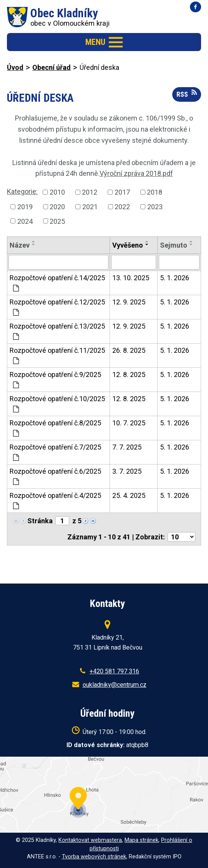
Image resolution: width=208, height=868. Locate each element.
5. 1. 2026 (175, 278)
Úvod (15, 67)
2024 (25, 221)
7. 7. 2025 (127, 447)
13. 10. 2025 (131, 278)
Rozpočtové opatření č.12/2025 (57, 307)
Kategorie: (22, 191)
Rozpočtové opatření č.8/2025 (55, 428)
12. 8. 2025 (129, 374)
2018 (155, 192)
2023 (155, 207)
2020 (57, 207)
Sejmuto (174, 245)
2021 (90, 207)
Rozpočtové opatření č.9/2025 (55, 379)
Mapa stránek (141, 840)
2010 (57, 192)
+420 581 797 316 (114, 671)
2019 (25, 207)
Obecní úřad (52, 67)
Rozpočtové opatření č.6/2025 (55, 476)
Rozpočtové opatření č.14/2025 (57, 283)
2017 (122, 192)
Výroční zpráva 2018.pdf (136, 173)
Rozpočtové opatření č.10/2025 (57, 404)
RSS (187, 94)
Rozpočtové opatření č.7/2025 (55, 452)
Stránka (40, 521)
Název (20, 245)
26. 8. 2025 (129, 350)
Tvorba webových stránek (94, 857)
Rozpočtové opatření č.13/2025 (57, 331)
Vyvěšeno (128, 245)
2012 (90, 192)
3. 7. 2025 (127, 471)
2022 (122, 207)
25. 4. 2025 (129, 495)
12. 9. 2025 (129, 302)
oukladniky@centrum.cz (115, 685)
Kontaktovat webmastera (90, 840)
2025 (57, 221)
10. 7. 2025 (129, 423)
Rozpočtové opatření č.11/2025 (57, 355)
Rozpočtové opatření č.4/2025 (55, 500)
